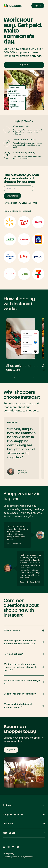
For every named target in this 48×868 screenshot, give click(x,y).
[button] (24, 141)
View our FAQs (29, 203)
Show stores (12, 196)
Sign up (24, 65)
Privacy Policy (9, 854)
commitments (13, 411)
